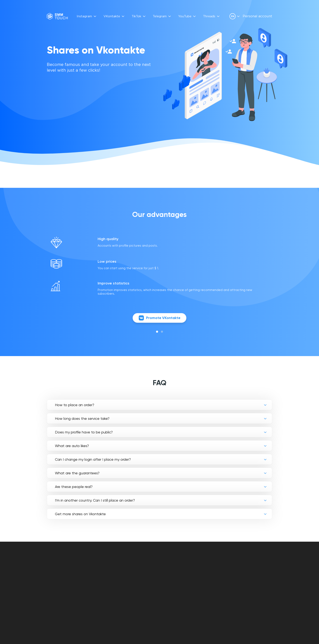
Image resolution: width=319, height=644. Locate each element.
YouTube (185, 16)
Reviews (133, 569)
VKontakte (112, 16)
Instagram (84, 16)
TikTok (136, 16)
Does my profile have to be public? (84, 433)
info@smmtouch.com (255, 567)
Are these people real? (74, 487)
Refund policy (172, 579)
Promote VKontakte (159, 319)
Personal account (257, 16)
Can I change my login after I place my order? (93, 460)
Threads (209, 16)
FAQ (130, 565)
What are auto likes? (72, 446)
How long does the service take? (82, 419)
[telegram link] (249, 575)
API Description (139, 574)
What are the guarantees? (77, 474)
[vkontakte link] (242, 575)
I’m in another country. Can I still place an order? (95, 501)
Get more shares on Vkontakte (80, 514)
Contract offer (174, 569)
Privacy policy (172, 574)
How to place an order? (75, 405)
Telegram (160, 16)
